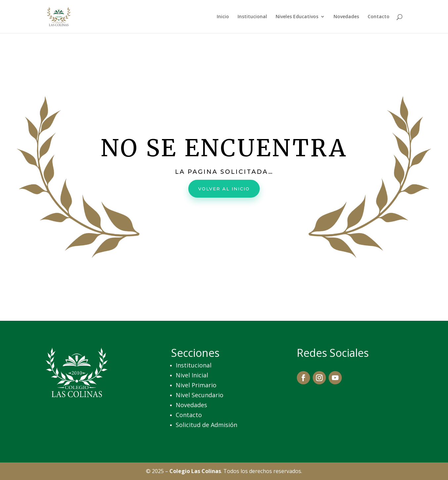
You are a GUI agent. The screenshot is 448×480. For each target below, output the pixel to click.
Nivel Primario (196, 385)
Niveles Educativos (297, 17)
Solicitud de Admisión (206, 425)
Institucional (252, 17)
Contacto (379, 17)
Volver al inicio (224, 188)
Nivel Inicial (192, 375)
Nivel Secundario (200, 395)
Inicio (223, 17)
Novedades (346, 17)
